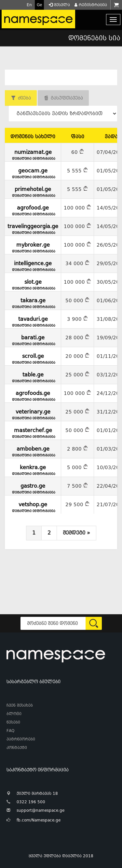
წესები (13, 722)
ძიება (24, 98)
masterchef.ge (33, 432)
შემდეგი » (76, 533)
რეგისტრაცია (90, 5)
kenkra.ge (33, 469)
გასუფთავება (67, 98)
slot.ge (33, 284)
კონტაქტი (17, 748)
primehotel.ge (33, 191)
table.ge (33, 376)
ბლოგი (14, 714)
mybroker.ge (33, 247)
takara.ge (33, 302)
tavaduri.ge (33, 321)
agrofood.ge (33, 210)
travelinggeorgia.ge (33, 228)
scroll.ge (33, 358)
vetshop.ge (33, 506)
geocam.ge (33, 172)
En (29, 5)
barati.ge (33, 339)
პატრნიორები (21, 739)
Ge (39, 5)
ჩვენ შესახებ (20, 705)
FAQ (10, 731)
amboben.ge (33, 451)
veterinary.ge (33, 414)
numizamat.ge (33, 154)
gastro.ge (33, 488)
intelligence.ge (33, 265)
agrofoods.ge (33, 395)
